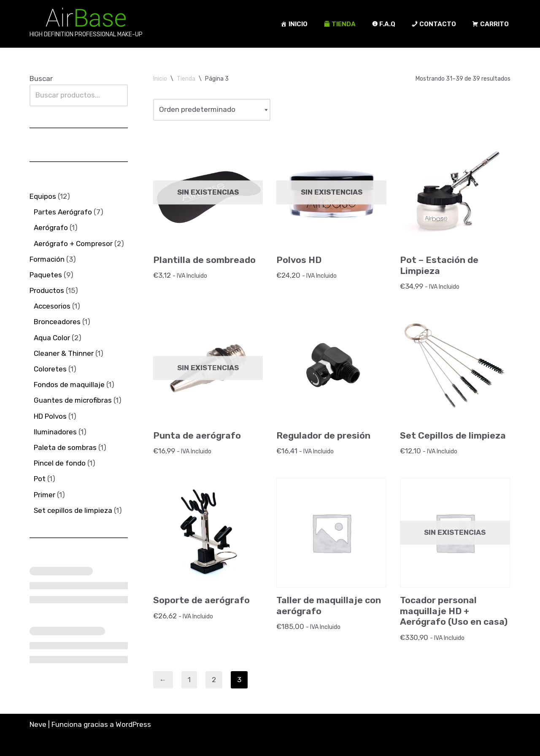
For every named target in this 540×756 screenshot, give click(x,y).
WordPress (133, 724)
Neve (38, 724)
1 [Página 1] (189, 680)
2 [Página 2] (214, 680)
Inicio (160, 79)
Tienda (186, 79)
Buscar (41, 79)
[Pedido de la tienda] (212, 110)
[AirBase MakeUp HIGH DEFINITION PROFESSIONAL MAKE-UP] (86, 24)
